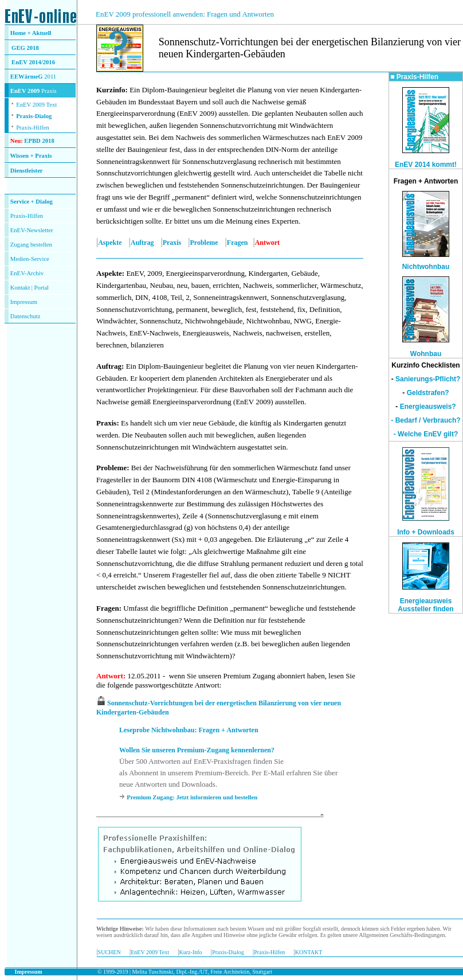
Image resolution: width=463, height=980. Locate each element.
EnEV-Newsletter (32, 230)
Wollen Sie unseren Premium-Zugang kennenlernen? (197, 750)
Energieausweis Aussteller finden (425, 605)
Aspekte (110, 243)
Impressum (24, 302)
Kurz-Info (191, 952)
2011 (50, 77)
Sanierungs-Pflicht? (428, 379)
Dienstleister (27, 171)
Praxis (172, 243)
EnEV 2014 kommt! (426, 165)
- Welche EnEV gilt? (426, 434)
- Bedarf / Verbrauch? (425, 420)
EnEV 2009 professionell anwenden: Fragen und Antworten (185, 14)
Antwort (110, 676)
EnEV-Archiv (27, 273)
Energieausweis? (428, 407)
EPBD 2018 (39, 141)
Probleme (204, 243)
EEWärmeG (27, 77)
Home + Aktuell (31, 33)
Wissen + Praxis (31, 156)
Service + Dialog (32, 202)
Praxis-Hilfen (32, 128)
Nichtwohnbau (426, 267)
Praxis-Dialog (34, 116)
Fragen (238, 243)
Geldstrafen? (428, 393)
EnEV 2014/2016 (33, 62)
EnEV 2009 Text (150, 952)
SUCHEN (109, 952)
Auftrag (142, 243)
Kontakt (20, 288)
